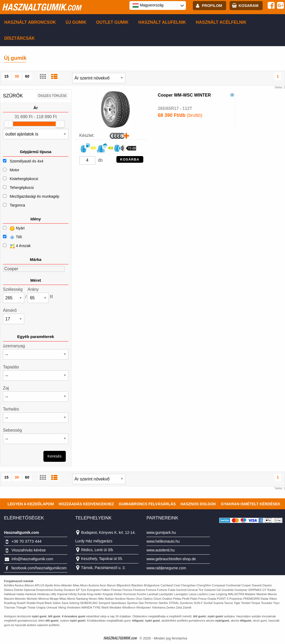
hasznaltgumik (41, 7)
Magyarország (148, 5)
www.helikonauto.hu (163, 541)
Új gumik (76, 22)
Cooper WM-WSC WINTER (184, 95)
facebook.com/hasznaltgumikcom (39, 568)
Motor (14, 170)
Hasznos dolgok (198, 504)
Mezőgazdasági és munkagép (34, 196)
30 (17, 76)
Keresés (54, 456)
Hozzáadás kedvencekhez (86, 504)
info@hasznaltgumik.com (32, 559)
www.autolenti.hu (161, 550)
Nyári (14, 228)
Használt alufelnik (162, 22)
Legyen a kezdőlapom (31, 504)
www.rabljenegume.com (166, 568)
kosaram (249, 6)
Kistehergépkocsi (24, 179)
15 (6, 76)
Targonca (17, 205)
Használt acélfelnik (221, 22)
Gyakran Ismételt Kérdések (251, 504)
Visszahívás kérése (29, 550)
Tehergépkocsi (22, 188)
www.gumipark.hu (161, 532)
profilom (212, 6)
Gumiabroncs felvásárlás (147, 504)
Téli (12, 237)
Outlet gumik (112, 22)
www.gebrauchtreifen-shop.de (171, 559)
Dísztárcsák (20, 38)
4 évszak (17, 246)
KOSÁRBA (130, 159)
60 (27, 76)
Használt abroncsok (30, 22)
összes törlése (52, 96)
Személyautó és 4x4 (26, 161)
